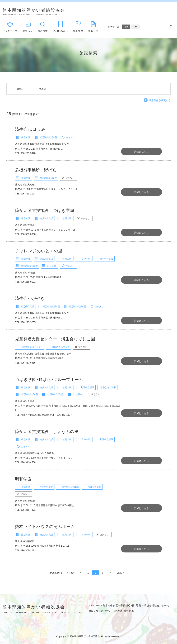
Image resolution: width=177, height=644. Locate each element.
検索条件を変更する (160, 100)
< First (71, 573)
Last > (120, 573)
